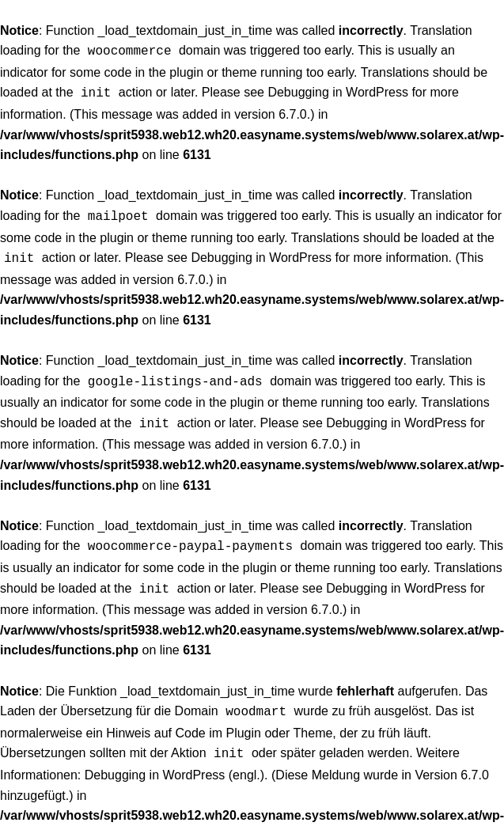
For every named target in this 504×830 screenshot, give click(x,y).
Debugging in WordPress (338, 91)
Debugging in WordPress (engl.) (174, 759)
